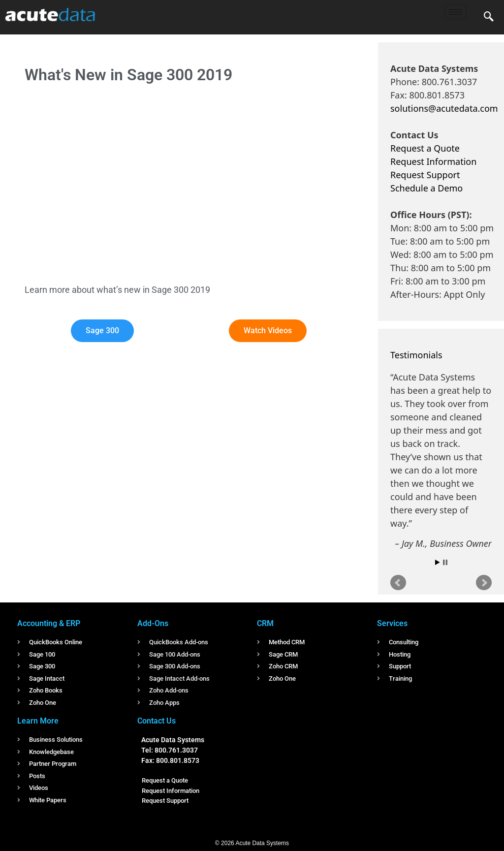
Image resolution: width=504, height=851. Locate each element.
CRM (265, 623)
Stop (445, 562)
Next (484, 583)
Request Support (425, 175)
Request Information (433, 161)
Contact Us (157, 721)
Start (438, 562)
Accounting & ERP (49, 623)
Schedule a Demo (426, 188)
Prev (398, 583)
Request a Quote (425, 148)
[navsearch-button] (489, 17)
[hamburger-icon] (456, 12)
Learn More (38, 721)
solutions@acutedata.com (444, 108)
